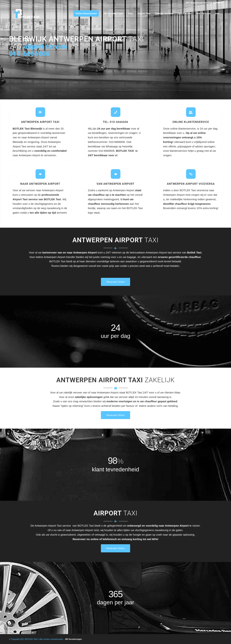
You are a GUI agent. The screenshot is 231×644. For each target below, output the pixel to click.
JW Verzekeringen (73, 639)
